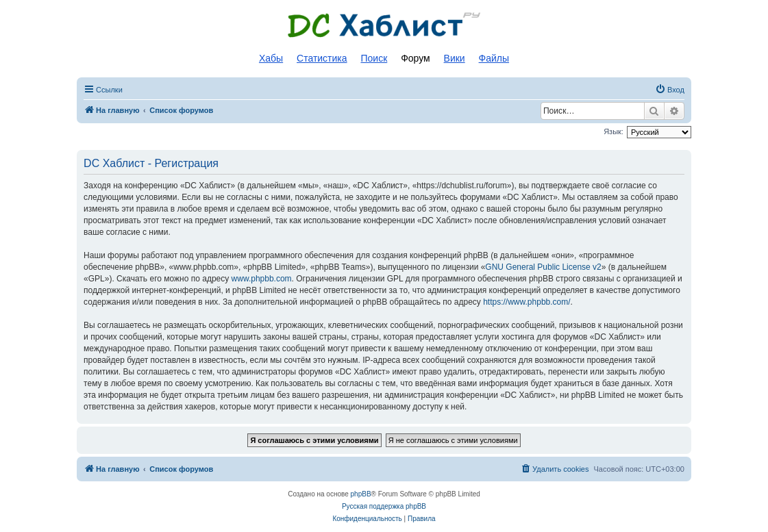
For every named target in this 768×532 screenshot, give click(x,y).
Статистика (322, 58)
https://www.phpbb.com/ (527, 302)
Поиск (374, 58)
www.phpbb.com (262, 279)
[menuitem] (670, 90)
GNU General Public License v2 (543, 267)
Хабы (271, 58)
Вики (455, 58)
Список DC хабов (384, 25)
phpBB (361, 494)
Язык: (614, 131)
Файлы (494, 58)
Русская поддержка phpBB (384, 506)
